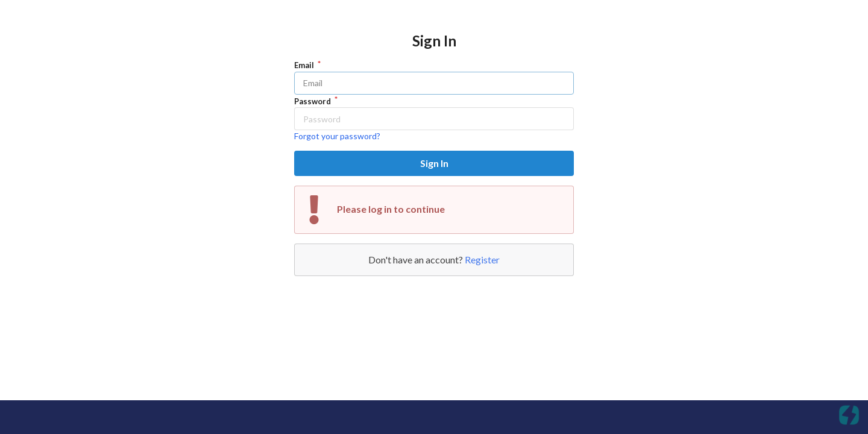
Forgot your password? (337, 136)
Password (313, 101)
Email (305, 65)
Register (482, 259)
